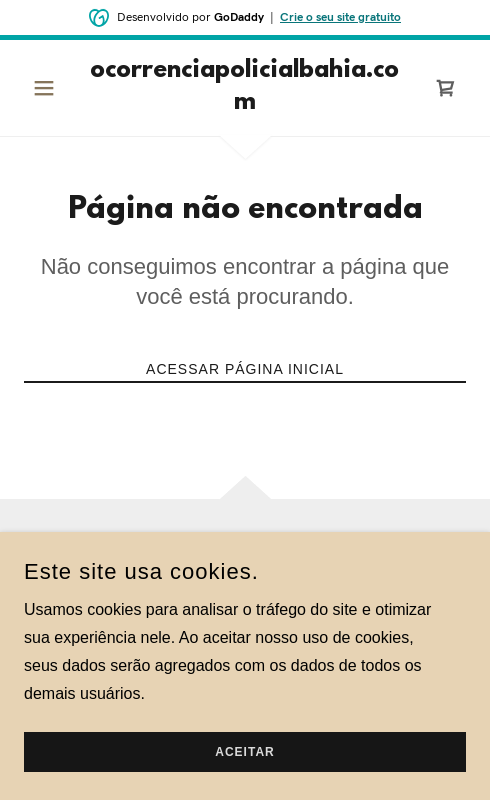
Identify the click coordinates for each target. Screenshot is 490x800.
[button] (57, 88)
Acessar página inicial (245, 369)
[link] (244, 88)
